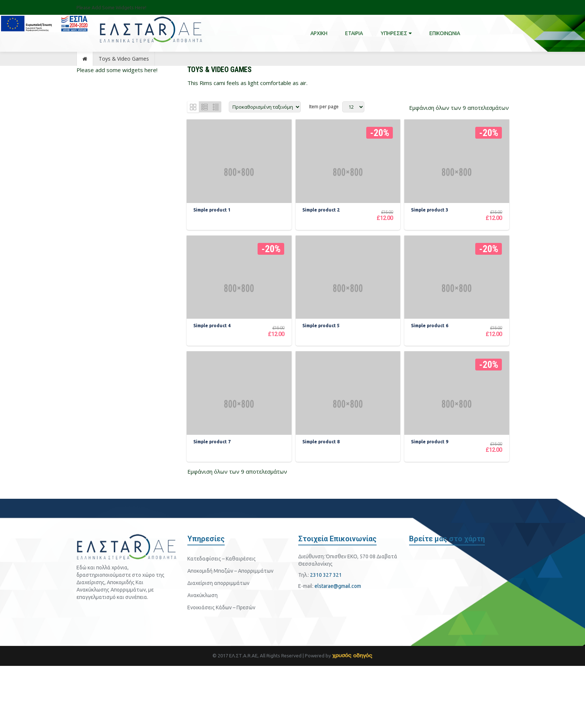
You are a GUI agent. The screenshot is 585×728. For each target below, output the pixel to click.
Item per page (324, 107)
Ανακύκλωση (203, 657)
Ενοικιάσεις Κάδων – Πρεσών (221, 670)
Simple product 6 (431, 369)
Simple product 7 (213, 506)
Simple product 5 (322, 369)
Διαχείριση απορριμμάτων (218, 645)
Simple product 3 (431, 232)
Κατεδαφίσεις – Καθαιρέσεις (222, 621)
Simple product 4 (213, 369)
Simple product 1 (213, 232)
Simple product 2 (322, 232)
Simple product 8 (322, 506)
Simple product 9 (431, 506)
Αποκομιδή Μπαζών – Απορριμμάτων (230, 633)
